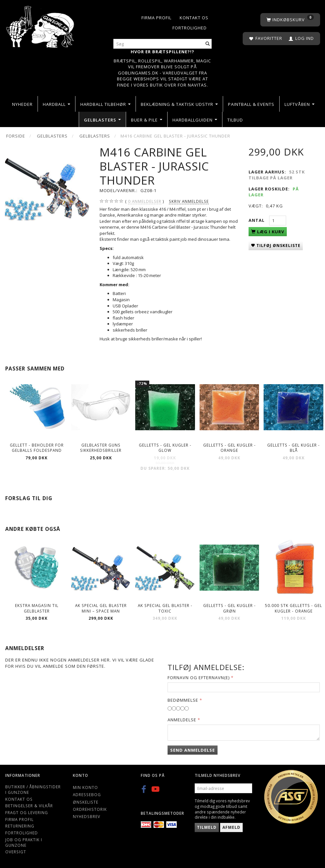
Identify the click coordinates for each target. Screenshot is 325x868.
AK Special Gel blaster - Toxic (165, 608)
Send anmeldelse (193, 750)
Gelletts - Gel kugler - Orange (229, 448)
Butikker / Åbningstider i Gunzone (33, 789)
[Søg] (208, 44)
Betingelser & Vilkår (29, 806)
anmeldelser (145, 201)
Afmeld (231, 827)
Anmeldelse (182, 720)
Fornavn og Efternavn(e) (199, 678)
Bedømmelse (183, 700)
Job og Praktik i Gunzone (24, 842)
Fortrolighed (190, 28)
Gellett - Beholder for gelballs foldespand (37, 448)
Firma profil (156, 18)
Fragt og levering (27, 812)
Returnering (20, 826)
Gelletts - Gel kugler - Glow (165, 448)
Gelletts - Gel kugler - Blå (293, 448)
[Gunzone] (41, 25)
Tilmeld (207, 827)
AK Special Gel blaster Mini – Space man (101, 608)
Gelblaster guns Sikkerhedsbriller (101, 448)
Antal (257, 220)
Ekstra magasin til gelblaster (37, 608)
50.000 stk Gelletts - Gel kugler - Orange (293, 608)
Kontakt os (194, 18)
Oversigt (16, 852)
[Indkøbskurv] (290, 20)
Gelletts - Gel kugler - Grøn (229, 608)
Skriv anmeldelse (189, 201)
